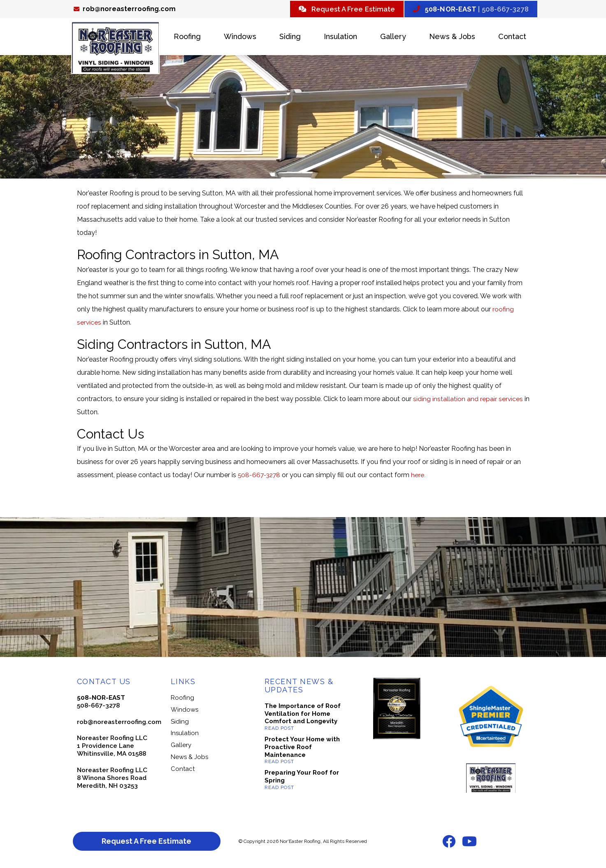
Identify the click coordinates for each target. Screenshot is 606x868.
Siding (290, 38)
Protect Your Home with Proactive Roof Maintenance (302, 748)
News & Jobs (452, 38)
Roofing (187, 38)
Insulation (340, 38)
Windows (240, 38)
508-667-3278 (260, 476)
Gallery (393, 38)
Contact (512, 38)
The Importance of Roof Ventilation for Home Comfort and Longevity (303, 715)
